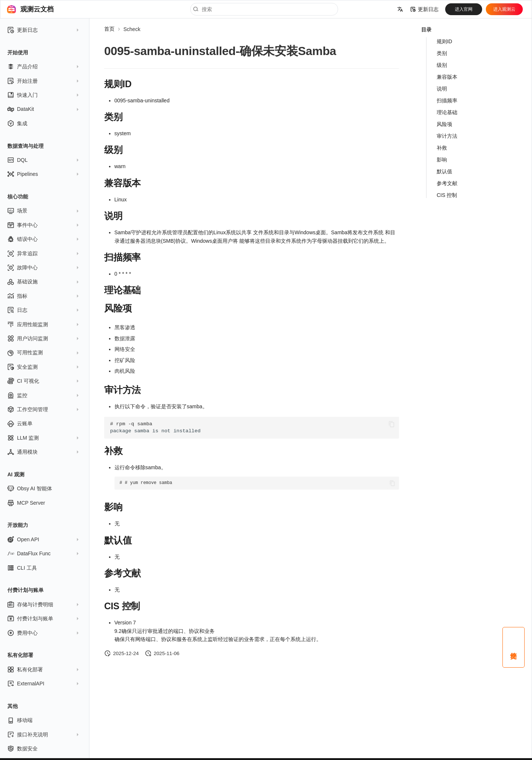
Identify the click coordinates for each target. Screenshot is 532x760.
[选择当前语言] (400, 9)
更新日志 (424, 9)
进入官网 (464, 9)
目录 (426, 30)
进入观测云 (504, 9)
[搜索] (264, 9)
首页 (109, 29)
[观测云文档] (11, 9)
